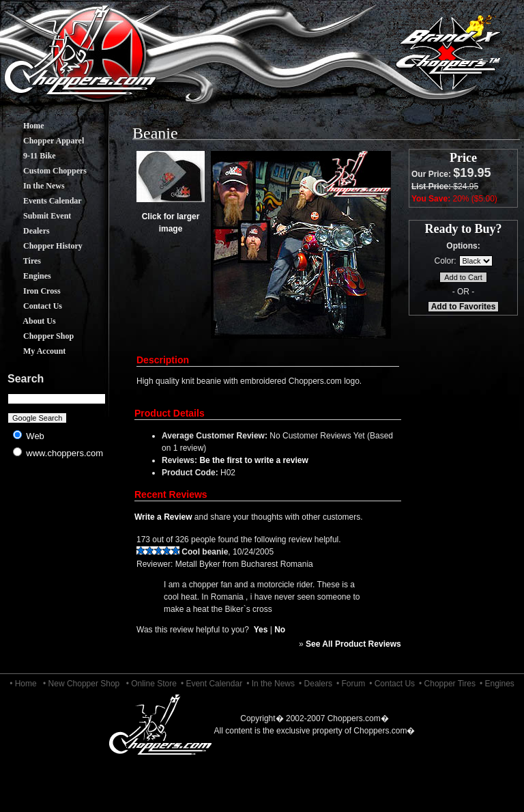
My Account (34, 351)
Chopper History (43, 246)
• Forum (351, 684)
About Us (29, 321)
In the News (34, 186)
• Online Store (151, 684)
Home (24, 126)
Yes (261, 630)
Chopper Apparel (43, 141)
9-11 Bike (29, 156)
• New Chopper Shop (81, 684)
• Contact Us (392, 684)
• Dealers (316, 684)
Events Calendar (42, 201)
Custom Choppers (45, 171)
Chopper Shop (38, 336)
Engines (27, 276)
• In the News (271, 684)
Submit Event (37, 216)
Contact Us (32, 306)
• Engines (497, 684)
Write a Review (163, 517)
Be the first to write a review (253, 460)
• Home (23, 684)
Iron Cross (32, 291)
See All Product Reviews (353, 644)
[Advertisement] (57, 574)
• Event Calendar (212, 684)
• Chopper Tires (447, 684)
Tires (22, 261)
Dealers (26, 231)
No (280, 630)
